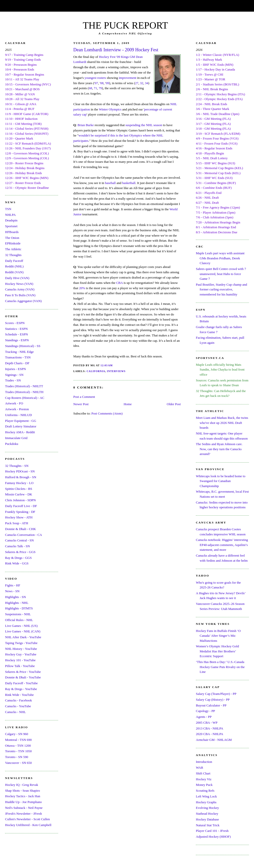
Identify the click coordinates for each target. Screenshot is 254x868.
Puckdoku (12, 444)
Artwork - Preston (17, 409)
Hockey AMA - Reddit (20, 432)
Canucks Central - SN (19, 540)
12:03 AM (107, 365)
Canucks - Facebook (18, 700)
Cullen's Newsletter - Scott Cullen (27, 819)
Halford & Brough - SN (21, 477)
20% (82, 288)
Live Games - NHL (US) (21, 626)
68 (90, 88)
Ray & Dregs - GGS (18, 558)
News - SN (12, 591)
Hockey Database (207, 819)
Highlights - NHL (17, 603)
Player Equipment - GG (21, 421)
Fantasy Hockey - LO (19, 483)
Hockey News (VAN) (19, 284)
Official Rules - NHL (19, 620)
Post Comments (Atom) (107, 413)
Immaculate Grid (16, 438)
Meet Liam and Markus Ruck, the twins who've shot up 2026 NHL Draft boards (222, 423)
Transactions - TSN (18, 357)
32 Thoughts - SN (17, 466)
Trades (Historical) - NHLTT (24, 386)
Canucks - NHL (15, 712)
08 (102, 83)
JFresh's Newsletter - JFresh (24, 814)
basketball (129, 183)
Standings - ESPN (17, 340)
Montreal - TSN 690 (18, 740)
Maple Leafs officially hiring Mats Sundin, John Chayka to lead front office (220, 370)
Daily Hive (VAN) (17, 278)
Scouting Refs (205, 791)
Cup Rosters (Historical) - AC (25, 398)
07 (96, 83)
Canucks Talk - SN (17, 546)
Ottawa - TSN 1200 (18, 746)
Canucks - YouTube (18, 706)
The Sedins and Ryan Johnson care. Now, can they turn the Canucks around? (219, 449)
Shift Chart (203, 773)
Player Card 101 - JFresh (212, 831)
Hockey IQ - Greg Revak (22, 785)
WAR (200, 768)
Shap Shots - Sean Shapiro (22, 791)
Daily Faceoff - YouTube (21, 683)
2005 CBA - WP (207, 723)
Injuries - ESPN (15, 369)
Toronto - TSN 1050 (18, 751)
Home (128, 404)
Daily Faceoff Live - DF (21, 506)
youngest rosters (95, 78)
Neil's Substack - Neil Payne (24, 808)
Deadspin (11, 220)
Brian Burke (86, 125)
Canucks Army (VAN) (20, 289)
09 (108, 83)
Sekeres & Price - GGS (20, 552)
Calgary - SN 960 (17, 734)
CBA (120, 283)
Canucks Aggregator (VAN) (23, 301)
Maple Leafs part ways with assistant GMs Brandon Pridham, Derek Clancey (220, 258)
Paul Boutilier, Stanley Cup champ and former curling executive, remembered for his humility (221, 289)
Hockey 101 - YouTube (20, 660)
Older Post (174, 404)
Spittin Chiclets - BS (19, 489)
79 (100, 88)
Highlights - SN (15, 597)
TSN (8, 209)
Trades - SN (13, 380)
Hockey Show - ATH (19, 517)
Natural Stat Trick (208, 825)
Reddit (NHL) (14, 266)
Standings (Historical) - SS (23, 346)
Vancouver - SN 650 (18, 763)
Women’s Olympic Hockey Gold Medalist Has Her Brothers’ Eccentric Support (217, 651)
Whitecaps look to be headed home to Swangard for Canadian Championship (221, 481)
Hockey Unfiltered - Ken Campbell (28, 825)
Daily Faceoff (14, 261)
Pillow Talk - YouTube (20, 666)
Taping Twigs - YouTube (21, 643)
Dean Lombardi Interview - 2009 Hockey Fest (116, 50)
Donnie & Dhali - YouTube (23, 677)
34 (146, 83)
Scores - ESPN (15, 323)
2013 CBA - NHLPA (210, 728)
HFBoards (12, 232)
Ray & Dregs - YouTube (21, 689)
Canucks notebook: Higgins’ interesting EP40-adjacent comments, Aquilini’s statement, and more (222, 545)
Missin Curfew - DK (19, 494)
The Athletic (13, 249)
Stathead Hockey (207, 814)
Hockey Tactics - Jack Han (23, 796)
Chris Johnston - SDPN (20, 500)
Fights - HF (13, 585)
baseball (110, 183)
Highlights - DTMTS (19, 608)
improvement (128, 78)
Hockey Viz (204, 779)
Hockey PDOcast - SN (20, 471)
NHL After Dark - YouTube (23, 637)
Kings (125, 57)
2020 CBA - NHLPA (210, 734)
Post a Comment (84, 397)
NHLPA (10, 215)
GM (132, 57)
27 (137, 83)
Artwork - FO (14, 403)
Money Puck (204, 785)
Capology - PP (205, 711)
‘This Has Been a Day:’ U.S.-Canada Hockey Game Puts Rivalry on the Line (220, 667)
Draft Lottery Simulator (21, 426)
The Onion (12, 238)
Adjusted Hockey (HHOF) (213, 837)
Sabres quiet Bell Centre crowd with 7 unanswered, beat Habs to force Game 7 (221, 274)
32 (142, 83)
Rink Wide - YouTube (19, 695)
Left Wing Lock (206, 796)
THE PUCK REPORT (125, 25)
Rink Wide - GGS (17, 563)
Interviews (116, 371)
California (96, 371)
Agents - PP (204, 717)
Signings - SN (14, 375)
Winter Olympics (110, 109)
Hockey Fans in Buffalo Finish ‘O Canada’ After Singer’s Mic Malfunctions (218, 636)
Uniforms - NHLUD (18, 415)
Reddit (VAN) (14, 272)
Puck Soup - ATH (17, 523)
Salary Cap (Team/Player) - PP (216, 694)
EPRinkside (13, 243)
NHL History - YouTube (21, 649)
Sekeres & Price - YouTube (23, 672)
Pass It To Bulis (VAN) (20, 295)
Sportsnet (11, 226)
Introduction (204, 762)
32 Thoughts (13, 255)
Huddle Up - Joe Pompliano (23, 802)
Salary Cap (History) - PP (213, 700)
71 (95, 88)
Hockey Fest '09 (109, 57)
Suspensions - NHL (18, 614)
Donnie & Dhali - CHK (20, 529)
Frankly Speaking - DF (20, 512)
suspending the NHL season (144, 125)
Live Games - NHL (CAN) (23, 631)
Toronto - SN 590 (17, 757)
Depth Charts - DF (17, 363)
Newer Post (81, 404)
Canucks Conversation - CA (24, 535)
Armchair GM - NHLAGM (214, 740)
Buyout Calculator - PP (211, 705)
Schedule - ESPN (16, 334)
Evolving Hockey (207, 808)
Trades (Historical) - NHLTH (24, 392)
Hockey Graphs (206, 802)
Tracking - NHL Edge (19, 352)
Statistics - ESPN (16, 329)
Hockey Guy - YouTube (21, 654)
